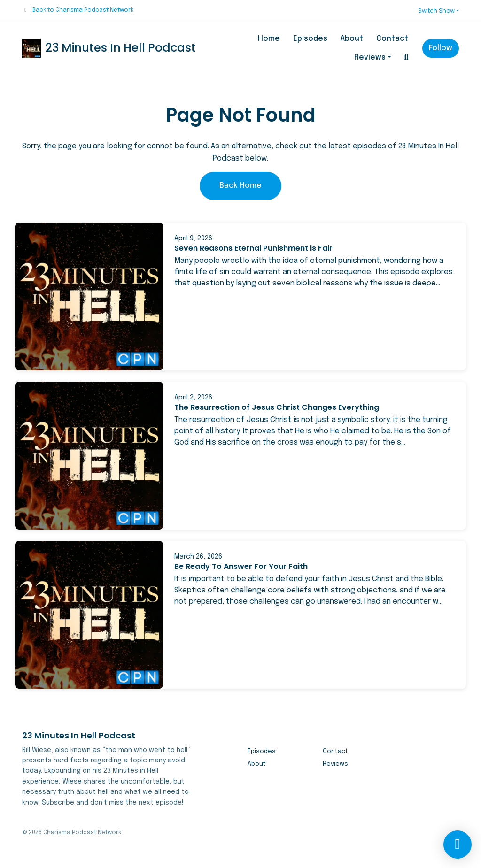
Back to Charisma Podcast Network (83, 10)
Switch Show (436, 11)
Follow (441, 48)
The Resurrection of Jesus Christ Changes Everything (277, 407)
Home (269, 39)
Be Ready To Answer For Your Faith (241, 566)
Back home (240, 186)
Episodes (310, 39)
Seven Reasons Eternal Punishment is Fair (253, 248)
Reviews (370, 58)
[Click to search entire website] (406, 58)
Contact (392, 39)
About (352, 39)
